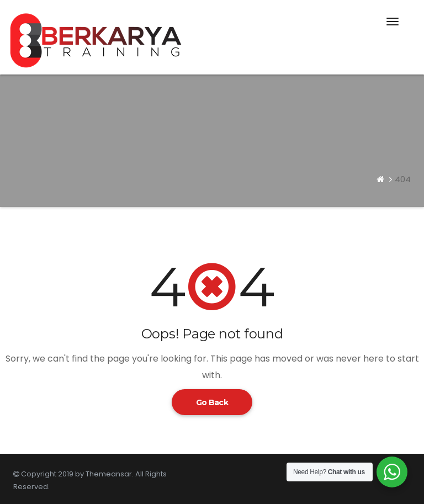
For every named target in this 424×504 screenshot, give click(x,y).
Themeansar (109, 474)
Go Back (212, 402)
